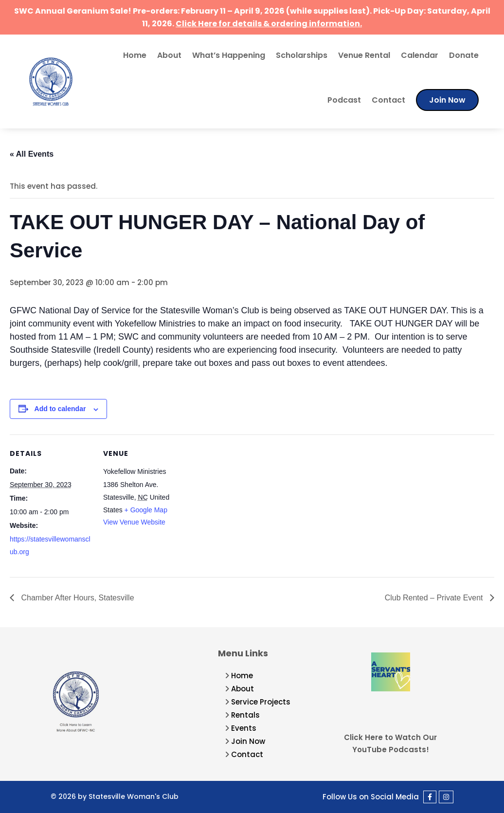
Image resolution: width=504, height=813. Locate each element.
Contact (388, 100)
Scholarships (302, 55)
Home (135, 55)
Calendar (420, 55)
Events (244, 728)
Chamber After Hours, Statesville (77, 598)
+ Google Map (146, 510)
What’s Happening (229, 55)
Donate (464, 55)
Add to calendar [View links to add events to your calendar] (60, 409)
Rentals (245, 715)
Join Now (447, 100)
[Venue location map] (248, 502)
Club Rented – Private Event (435, 598)
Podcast (344, 100)
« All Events (32, 154)
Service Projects (261, 702)
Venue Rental (364, 55)
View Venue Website (134, 522)
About (169, 55)
